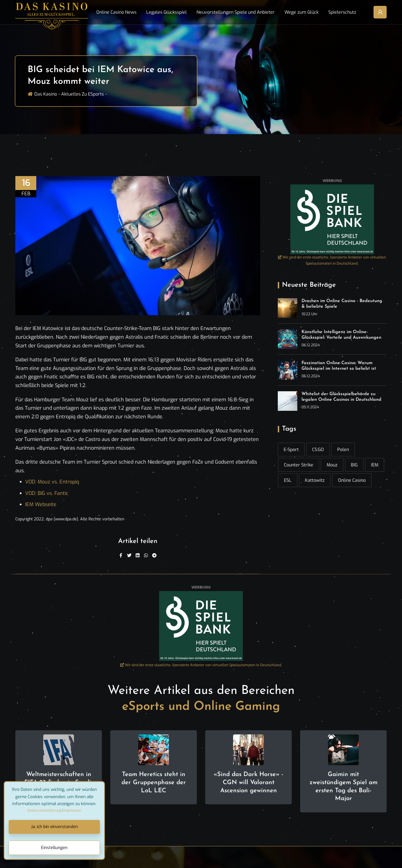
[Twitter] (129, 556)
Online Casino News (116, 12)
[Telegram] (154, 556)
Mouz (332, 465)
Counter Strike (299, 465)
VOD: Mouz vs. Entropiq (52, 482)
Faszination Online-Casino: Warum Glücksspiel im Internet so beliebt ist (339, 366)
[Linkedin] (138, 556)
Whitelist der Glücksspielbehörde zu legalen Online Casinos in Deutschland (341, 397)
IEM (375, 465)
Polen (343, 450)
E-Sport (291, 450)
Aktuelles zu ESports (82, 94)
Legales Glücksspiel (167, 12)
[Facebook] (121, 556)
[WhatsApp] (146, 556)
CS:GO (318, 450)
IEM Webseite (41, 504)
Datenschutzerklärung (44, 810)
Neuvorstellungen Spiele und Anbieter (236, 12)
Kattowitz (315, 480)
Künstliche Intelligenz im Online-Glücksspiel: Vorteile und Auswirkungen (341, 335)
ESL (288, 480)
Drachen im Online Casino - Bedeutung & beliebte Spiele (342, 304)
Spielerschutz (342, 12)
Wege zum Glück (301, 12)
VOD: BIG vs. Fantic (47, 493)
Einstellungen (54, 848)
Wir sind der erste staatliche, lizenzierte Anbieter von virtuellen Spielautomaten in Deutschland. (332, 260)
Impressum (73, 810)
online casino (352, 480)
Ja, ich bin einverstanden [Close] (54, 827)
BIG (354, 465)
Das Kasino (46, 94)
